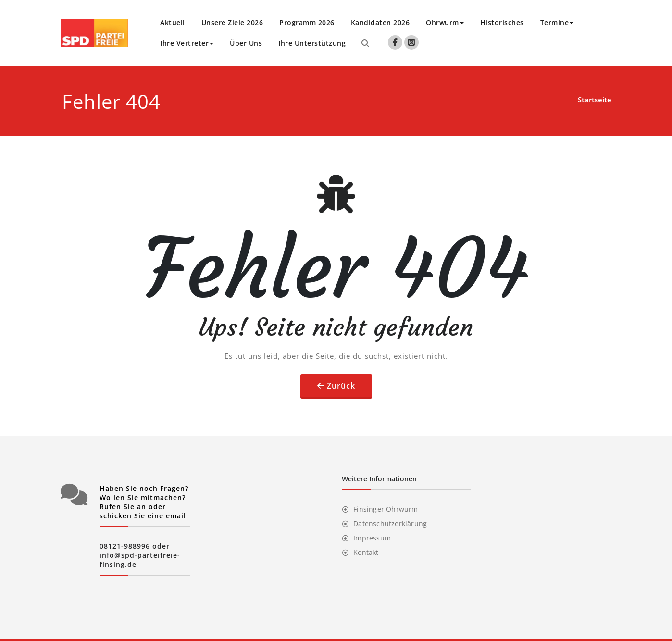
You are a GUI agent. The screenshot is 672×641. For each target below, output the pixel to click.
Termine (557, 22)
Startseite (595, 100)
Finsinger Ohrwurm (386, 509)
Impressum (372, 538)
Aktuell (173, 22)
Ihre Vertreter (187, 43)
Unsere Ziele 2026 (232, 22)
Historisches (502, 22)
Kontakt (366, 552)
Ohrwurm (445, 22)
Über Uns (246, 43)
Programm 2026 (307, 22)
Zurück (341, 386)
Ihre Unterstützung (312, 43)
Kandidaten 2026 (380, 22)
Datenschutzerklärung (390, 523)
